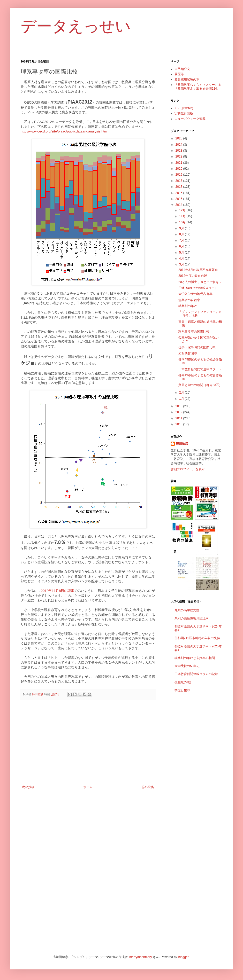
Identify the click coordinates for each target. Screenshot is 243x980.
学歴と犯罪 (182, 690)
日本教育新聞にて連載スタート (200, 369)
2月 (182, 393)
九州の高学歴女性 (187, 610)
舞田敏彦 (182, 444)
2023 (179, 151)
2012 (179, 412)
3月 (182, 264)
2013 (179, 406)
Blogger (183, 957)
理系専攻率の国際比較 (194, 332)
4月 (182, 258)
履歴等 (179, 74)
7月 (182, 240)
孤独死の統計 (184, 682)
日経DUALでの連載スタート (198, 288)
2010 (179, 424)
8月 (182, 234)
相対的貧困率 (188, 354)
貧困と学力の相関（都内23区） (200, 385)
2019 (179, 175)
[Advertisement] (88, 743)
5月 (182, 253)
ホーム (88, 787)
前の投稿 (148, 787)
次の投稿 (28, 787)
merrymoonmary (141, 957)
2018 (179, 181)
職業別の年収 (188, 306)
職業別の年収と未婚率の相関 (195, 658)
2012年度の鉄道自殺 (193, 276)
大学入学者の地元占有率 (195, 294)
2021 (179, 163)
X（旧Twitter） (185, 108)
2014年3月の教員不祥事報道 (198, 270)
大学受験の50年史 (187, 666)
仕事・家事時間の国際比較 (197, 347)
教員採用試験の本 (187, 80)
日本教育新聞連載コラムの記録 (196, 674)
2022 (179, 156)
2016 (179, 193)
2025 (179, 138)
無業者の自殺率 (189, 300)
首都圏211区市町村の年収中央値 (197, 638)
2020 (179, 169)
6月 (182, 246)
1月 (182, 399)
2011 (179, 418)
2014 (179, 205)
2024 (179, 145)
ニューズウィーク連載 (190, 119)
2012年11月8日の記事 (58, 591)
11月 (183, 216)
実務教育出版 (184, 113)
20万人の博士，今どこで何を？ (200, 282)
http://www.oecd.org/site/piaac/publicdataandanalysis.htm (64, 131)
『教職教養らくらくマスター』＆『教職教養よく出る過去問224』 (198, 87)
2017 (179, 187)
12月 (183, 210)
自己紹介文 (182, 69)
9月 (182, 228)
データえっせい (76, 26)
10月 (183, 222)
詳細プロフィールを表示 (188, 469)
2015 (179, 199)
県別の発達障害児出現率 (192, 618)
